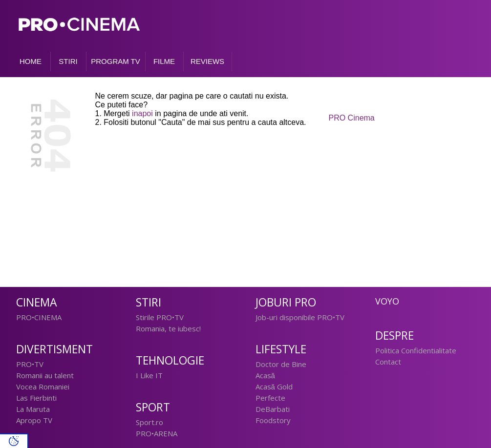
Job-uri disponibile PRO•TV (300, 317)
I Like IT (149, 375)
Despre (395, 336)
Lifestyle (281, 349)
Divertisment (54, 349)
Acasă (265, 375)
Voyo (387, 301)
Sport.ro (149, 422)
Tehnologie (170, 360)
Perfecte (270, 398)
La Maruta (33, 409)
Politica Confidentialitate (416, 350)
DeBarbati (273, 409)
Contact (388, 362)
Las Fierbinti (36, 398)
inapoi (142, 113)
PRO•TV (30, 364)
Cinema (37, 302)
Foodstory (273, 420)
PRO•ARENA (157, 433)
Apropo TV (34, 420)
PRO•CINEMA (39, 317)
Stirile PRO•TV (160, 317)
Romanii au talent (45, 375)
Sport (153, 407)
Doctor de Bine (281, 364)
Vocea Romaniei (43, 387)
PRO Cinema (352, 118)
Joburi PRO (286, 302)
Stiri (149, 302)
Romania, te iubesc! (168, 328)
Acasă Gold (274, 387)
